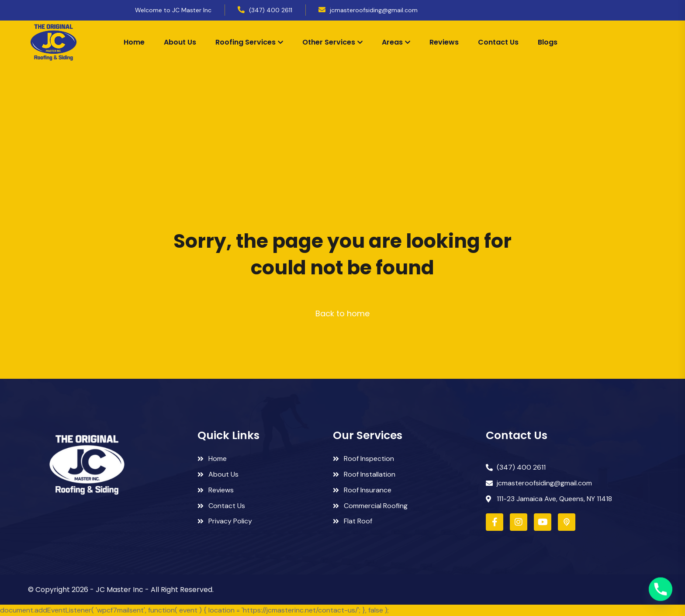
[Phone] (661, 593)
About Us (180, 42)
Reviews (444, 42)
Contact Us (498, 42)
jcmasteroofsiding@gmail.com (374, 10)
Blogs (548, 42)
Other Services (329, 42)
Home (134, 42)
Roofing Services (246, 42)
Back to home (342, 313)
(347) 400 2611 (271, 10)
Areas (392, 42)
